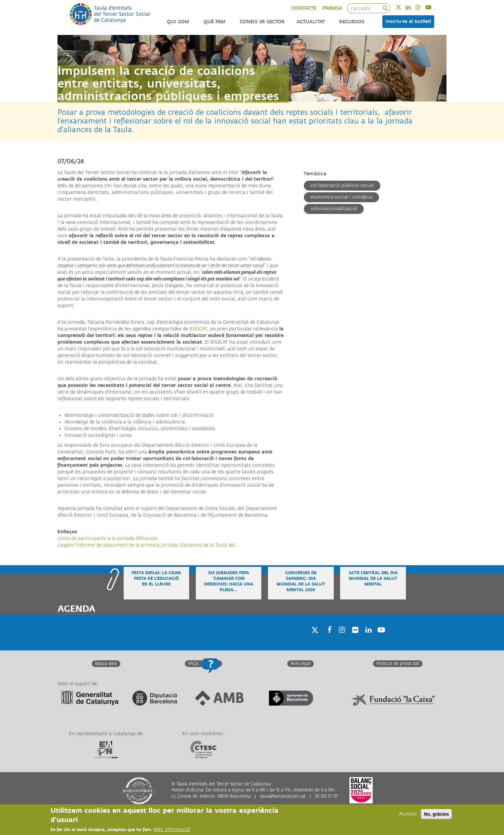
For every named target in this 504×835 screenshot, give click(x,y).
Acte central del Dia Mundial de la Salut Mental (373, 579)
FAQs (193, 664)
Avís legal (301, 664)
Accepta (408, 814)
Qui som (178, 22)
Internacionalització (334, 209)
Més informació (172, 830)
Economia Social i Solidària (341, 197)
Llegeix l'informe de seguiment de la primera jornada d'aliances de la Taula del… (149, 545)
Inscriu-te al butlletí (408, 21)
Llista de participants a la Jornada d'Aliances (108, 538)
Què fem (214, 22)
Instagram (422, 7)
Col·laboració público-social (342, 185)
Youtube (433, 7)
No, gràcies (436, 814)
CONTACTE (304, 8)
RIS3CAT (198, 329)
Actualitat (311, 22)
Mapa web (106, 664)
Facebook (327, 638)
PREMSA (332, 8)
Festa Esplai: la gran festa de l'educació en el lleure (156, 579)
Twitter (403, 7)
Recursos (352, 22)
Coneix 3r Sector (262, 22)
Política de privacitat (398, 664)
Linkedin (412, 7)
